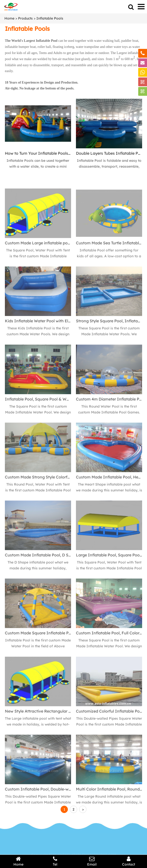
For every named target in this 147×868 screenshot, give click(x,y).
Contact (129, 861)
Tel (55, 861)
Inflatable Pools (50, 18)
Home (9, 18)
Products (25, 18)
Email (92, 861)
